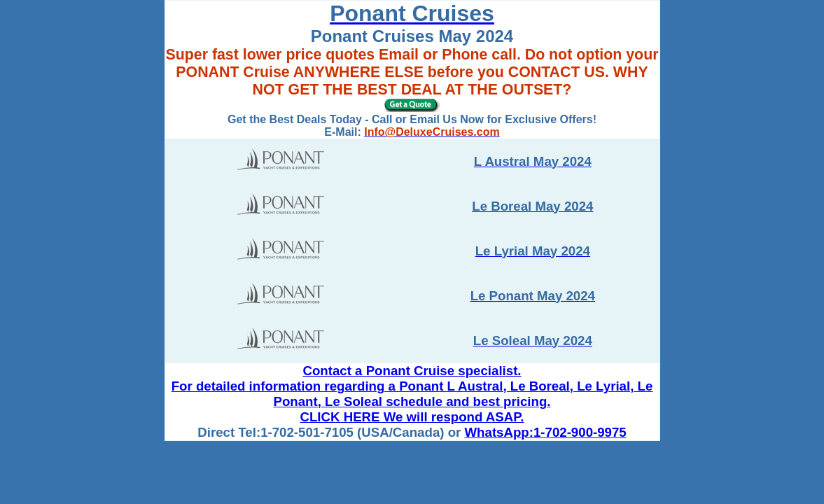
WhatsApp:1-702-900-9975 (546, 432)
